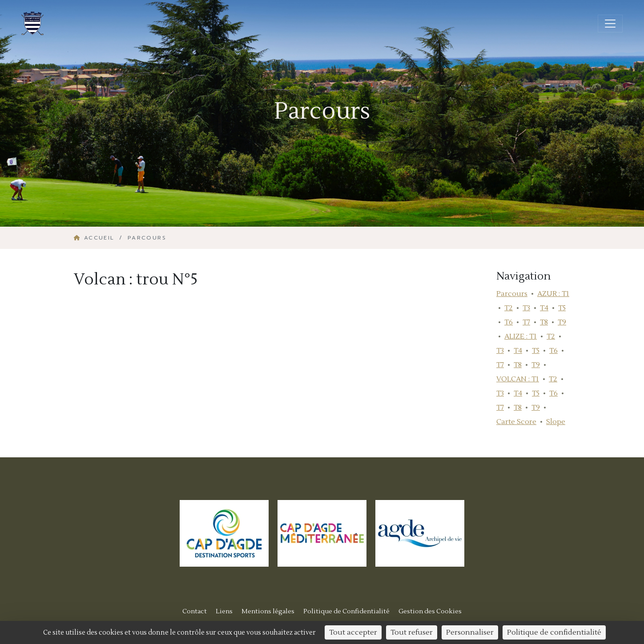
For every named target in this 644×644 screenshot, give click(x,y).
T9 (562, 322)
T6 (509, 322)
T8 (544, 322)
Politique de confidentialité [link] (554, 632)
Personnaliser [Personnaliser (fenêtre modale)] (470, 632)
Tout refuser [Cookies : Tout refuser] (412, 632)
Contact (195, 611)
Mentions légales (268, 611)
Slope (556, 422)
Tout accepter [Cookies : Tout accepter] (353, 632)
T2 (509, 308)
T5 (562, 308)
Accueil (96, 238)
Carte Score (516, 422)
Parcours (512, 294)
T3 (526, 308)
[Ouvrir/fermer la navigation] (610, 24)
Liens (224, 611)
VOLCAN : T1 (518, 379)
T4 (544, 308)
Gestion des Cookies (430, 611)
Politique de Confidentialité (346, 611)
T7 (526, 322)
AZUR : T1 (553, 294)
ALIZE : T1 (521, 336)
